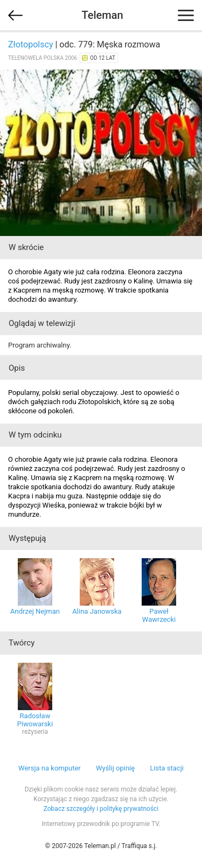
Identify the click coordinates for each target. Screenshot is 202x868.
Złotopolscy (30, 44)
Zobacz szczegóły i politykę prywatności (101, 809)
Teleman (102, 15)
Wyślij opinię (115, 768)
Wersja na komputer (50, 768)
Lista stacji (167, 768)
